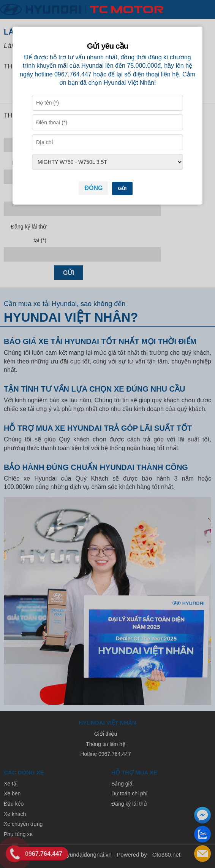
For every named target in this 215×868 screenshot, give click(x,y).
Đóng (93, 188)
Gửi (122, 188)
